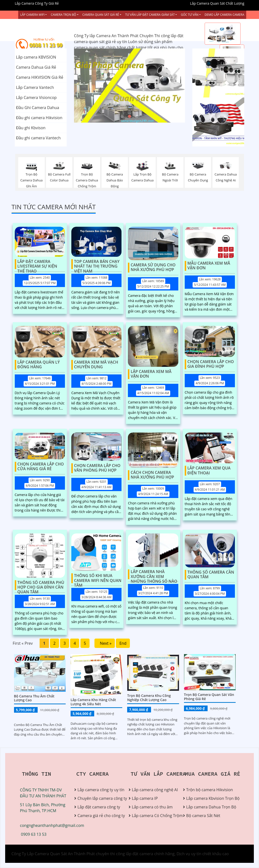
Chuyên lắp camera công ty (99, 798)
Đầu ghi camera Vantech (38, 138)
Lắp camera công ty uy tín (99, 790)
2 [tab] (130, 116)
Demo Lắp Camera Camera (224, 15)
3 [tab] (137, 116)
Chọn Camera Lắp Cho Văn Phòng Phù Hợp (97, 468)
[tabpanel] (130, 86)
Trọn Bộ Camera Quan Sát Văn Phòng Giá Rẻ (209, 697)
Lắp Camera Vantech (35, 87)
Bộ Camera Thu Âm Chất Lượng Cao (34, 698)
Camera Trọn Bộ (63, 15)
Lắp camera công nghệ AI (154, 790)
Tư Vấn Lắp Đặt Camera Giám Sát (150, 15)
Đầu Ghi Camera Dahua (38, 108)
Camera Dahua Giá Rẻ (36, 67)
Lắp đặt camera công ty (99, 807)
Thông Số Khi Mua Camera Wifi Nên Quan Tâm (98, 578)
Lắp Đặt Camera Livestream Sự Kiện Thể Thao (37, 264)
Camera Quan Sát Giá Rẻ (101, 15)
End (123, 643)
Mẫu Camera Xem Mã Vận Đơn (209, 266)
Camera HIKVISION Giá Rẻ (40, 77)
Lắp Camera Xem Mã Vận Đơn (151, 374)
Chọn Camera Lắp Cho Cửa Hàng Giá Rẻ (41, 467)
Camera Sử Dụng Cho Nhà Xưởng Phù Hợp (153, 267)
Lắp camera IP (145, 798)
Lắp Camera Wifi (32, 15)
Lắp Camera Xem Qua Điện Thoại (209, 471)
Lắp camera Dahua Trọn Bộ (208, 807)
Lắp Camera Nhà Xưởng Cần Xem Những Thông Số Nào (154, 574)
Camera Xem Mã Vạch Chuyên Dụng (96, 365)
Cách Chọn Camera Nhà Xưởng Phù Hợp (152, 475)
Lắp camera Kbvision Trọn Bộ (208, 798)
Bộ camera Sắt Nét (203, 816)
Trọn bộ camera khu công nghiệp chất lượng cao (149, 698)
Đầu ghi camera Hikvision (39, 118)
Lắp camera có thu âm (152, 807)
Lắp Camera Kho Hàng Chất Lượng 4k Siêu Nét (93, 702)
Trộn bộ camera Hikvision (208, 790)
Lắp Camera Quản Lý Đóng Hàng (39, 365)
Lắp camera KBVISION (36, 57)
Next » (105, 643)
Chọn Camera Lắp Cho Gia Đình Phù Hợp (211, 364)
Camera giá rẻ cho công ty (99, 816)
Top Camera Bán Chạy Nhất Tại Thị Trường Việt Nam (97, 264)
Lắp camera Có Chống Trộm (154, 816)
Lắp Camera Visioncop (36, 97)
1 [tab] (122, 116)
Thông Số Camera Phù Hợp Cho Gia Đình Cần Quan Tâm (41, 585)
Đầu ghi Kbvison (31, 128)
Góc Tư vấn (190, 15)
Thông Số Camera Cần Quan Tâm (211, 575)
